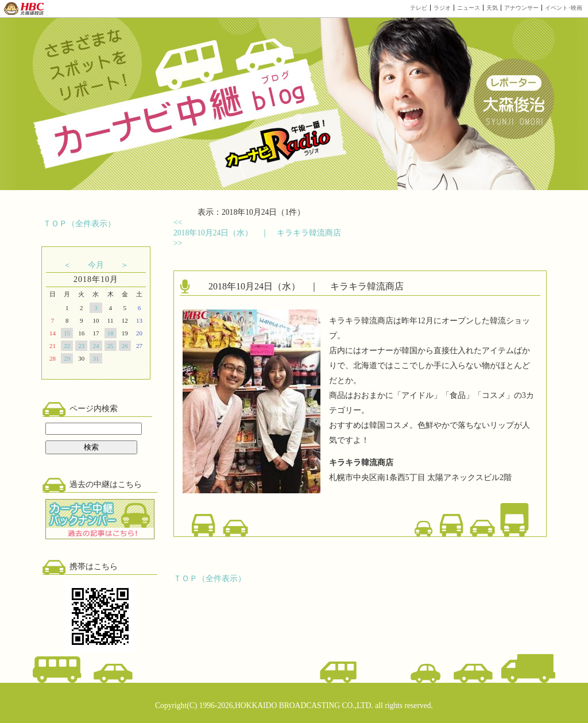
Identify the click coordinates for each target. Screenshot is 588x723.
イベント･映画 (564, 8)
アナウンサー (521, 8)
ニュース (469, 8)
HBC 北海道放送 (24, 9)
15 (67, 333)
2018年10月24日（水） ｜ (257, 233)
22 (67, 346)
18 (111, 333)
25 (111, 346)
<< (178, 223)
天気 (492, 8)
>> (178, 243)
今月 (96, 265)
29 (67, 358)
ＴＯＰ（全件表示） (79, 224)
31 (96, 358)
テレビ (419, 8)
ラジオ (442, 8)
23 (81, 346)
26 (125, 346)
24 (96, 346)
